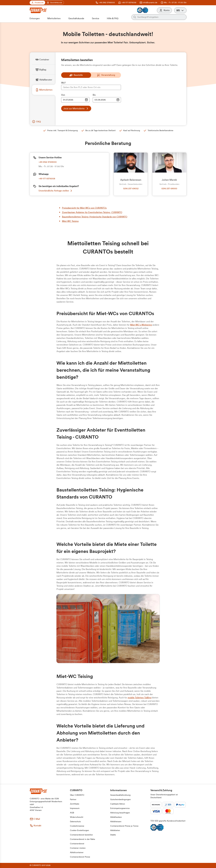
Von (63, 95)
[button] (180, 10)
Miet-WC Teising (70, 221)
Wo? (63, 83)
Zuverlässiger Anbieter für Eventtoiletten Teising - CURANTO (92, 212)
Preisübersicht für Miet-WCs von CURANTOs (84, 208)
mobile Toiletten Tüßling (140, 698)
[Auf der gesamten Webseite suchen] (161, 17)
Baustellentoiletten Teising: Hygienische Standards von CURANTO (95, 217)
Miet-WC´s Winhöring (141, 325)
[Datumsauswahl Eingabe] (75, 100)
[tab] (44, 60)
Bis (94, 95)
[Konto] (164, 10)
